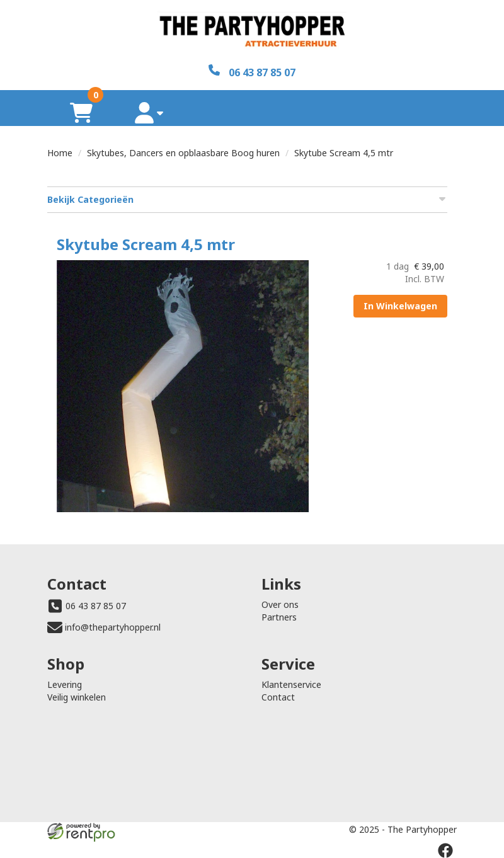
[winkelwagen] (81, 112)
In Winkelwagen (400, 306)
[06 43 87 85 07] (252, 71)
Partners (279, 617)
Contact (278, 697)
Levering (65, 684)
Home (60, 153)
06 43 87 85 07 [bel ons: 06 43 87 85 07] (96, 606)
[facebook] (445, 850)
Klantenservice (291, 684)
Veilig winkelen (77, 697)
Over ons (280, 604)
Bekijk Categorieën (247, 199)
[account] (149, 112)
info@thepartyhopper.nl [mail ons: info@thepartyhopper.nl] (113, 627)
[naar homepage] (252, 32)
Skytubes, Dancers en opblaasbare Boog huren (183, 153)
